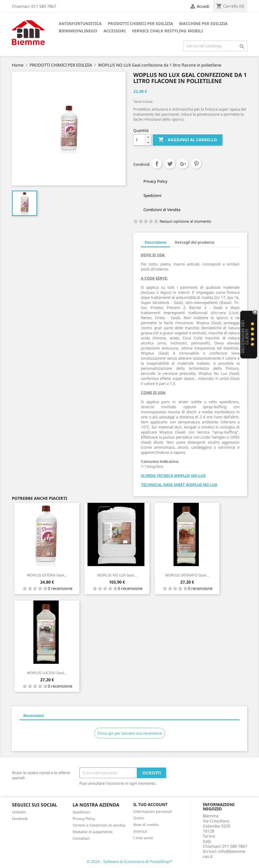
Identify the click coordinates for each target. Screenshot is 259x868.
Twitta (170, 164)
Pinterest (196, 164)
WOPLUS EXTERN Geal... (47, 575)
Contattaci (81, 838)
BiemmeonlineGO (78, 31)
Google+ (183, 164)
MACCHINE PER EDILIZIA (203, 24)
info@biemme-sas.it (224, 854)
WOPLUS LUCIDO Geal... (47, 673)
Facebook (20, 819)
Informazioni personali (153, 811)
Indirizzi (140, 831)
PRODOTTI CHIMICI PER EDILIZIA (140, 24)
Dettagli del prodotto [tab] (195, 242)
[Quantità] (139, 140)
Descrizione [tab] (156, 242)
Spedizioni (81, 812)
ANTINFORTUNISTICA (80, 24)
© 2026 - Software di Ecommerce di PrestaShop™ (130, 861)
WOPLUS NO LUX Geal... (117, 575)
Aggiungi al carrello (188, 140)
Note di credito (146, 825)
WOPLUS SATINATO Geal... (187, 575)
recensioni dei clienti (245, 337)
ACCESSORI (115, 31)
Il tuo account (150, 804)
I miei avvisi (143, 838)
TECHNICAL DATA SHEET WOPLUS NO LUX (179, 485)
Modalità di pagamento (92, 832)
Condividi (157, 164)
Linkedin (19, 812)
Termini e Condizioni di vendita (99, 825)
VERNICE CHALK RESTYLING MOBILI (167, 31)
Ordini (139, 818)
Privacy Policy (84, 819)
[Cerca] (215, 46)
